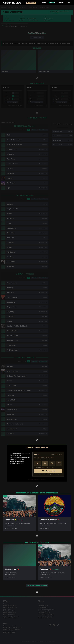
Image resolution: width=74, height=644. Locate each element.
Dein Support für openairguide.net (13, 628)
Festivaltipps (7, 604)
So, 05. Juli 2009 (62, 145)
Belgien (16, 7)
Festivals (10, 7)
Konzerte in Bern (42, 607)
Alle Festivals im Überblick (10, 618)
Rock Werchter (23, 7)
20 (45, 463)
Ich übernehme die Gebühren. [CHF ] (45, 467)
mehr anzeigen (13, 102)
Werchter (55, 13)
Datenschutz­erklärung (9, 631)
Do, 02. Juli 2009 (62, 131)
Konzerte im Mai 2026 (44, 613)
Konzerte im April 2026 (44, 611)
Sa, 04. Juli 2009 (62, 140)
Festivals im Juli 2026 (9, 614)
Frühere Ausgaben (49, 19)
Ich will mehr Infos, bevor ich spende (37, 479)
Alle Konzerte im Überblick (45, 618)
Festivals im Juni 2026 (9, 613)
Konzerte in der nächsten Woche (47, 609)
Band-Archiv (47, 20)
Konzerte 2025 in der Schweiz (46, 614)
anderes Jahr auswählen (37, 37)
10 (37, 463)
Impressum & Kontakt (9, 633)
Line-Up (7, 19)
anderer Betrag (59, 463)
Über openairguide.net (9, 626)
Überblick (23, 19)
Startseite (4, 7)
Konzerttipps (41, 604)
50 (52, 463)
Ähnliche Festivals (33, 20)
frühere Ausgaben (34, 7)
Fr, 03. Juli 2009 (62, 136)
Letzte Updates (32, 19)
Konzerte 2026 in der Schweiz (46, 616)
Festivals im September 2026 (11, 616)
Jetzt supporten (31, 3)
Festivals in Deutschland (10, 607)
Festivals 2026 (7, 609)
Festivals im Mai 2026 (9, 611)
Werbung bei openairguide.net (12, 629)
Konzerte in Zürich (43, 606)
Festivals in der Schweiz (10, 606)
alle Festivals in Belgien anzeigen (37, 586)
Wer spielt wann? (10, 20)
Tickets (22, 20)
